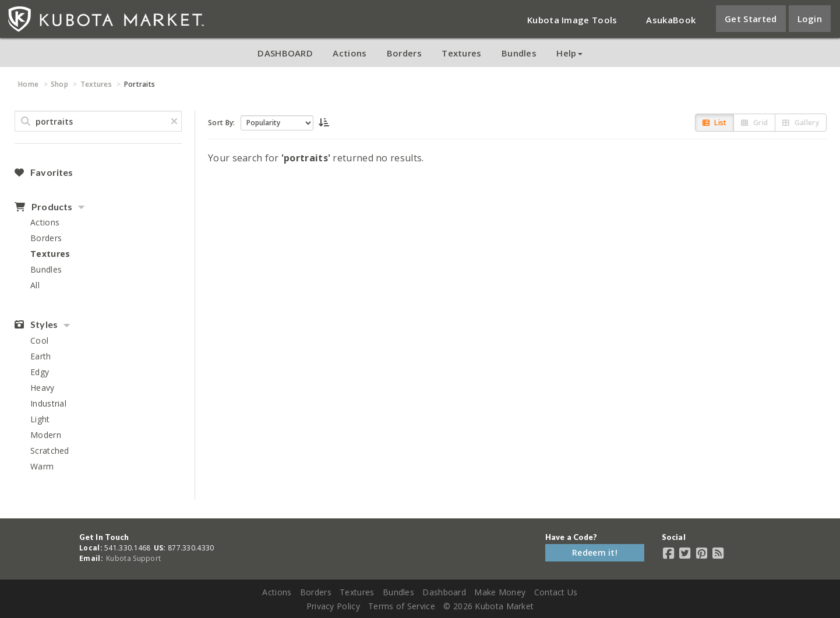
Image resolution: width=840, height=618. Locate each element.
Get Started (751, 19)
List (715, 123)
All (35, 285)
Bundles (519, 53)
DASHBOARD (285, 53)
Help (569, 53)
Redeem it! (595, 552)
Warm (42, 466)
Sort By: (221, 123)
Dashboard (444, 592)
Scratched (50, 451)
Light (40, 419)
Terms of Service (402, 606)
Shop (59, 84)
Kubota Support (133, 558)
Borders (404, 53)
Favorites (44, 172)
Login (810, 19)
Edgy (40, 372)
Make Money (500, 592)
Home (28, 84)
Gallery (801, 123)
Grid (754, 123)
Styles (36, 324)
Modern (46, 435)
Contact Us (556, 592)
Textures (461, 53)
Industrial (48, 403)
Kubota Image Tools (572, 20)
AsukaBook (671, 20)
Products (43, 207)
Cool (39, 340)
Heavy (43, 388)
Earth (41, 356)
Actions (350, 53)
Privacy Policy (333, 606)
